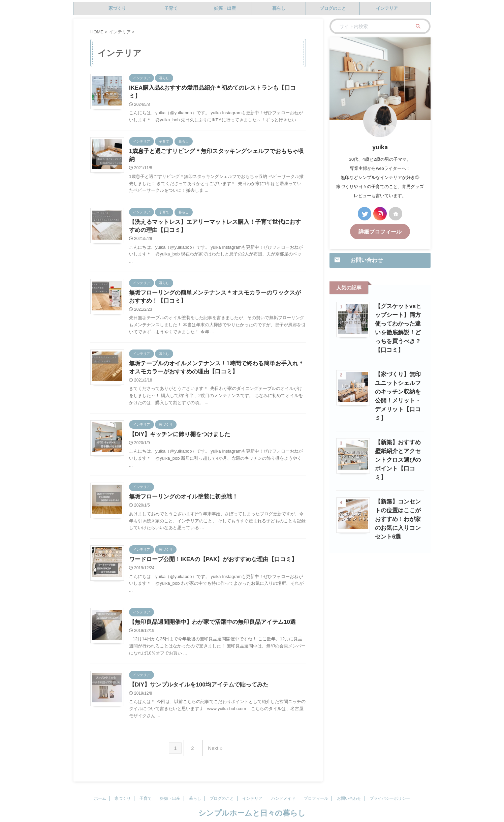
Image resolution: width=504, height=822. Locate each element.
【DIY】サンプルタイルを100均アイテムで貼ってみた (195, 677)
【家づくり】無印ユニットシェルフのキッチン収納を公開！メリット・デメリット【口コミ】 (398, 382)
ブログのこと (333, 8)
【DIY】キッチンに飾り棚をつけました (177, 424)
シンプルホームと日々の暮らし (252, 802)
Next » (213, 738)
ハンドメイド (283, 787)
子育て (171, 8)
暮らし (279, 8)
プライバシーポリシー (390, 787)
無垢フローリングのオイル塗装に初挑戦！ (180, 487)
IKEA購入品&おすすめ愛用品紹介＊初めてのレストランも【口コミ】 (213, 88)
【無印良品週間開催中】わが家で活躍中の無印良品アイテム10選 (208, 614)
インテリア (387, 8)
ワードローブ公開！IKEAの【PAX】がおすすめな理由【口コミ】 (208, 550)
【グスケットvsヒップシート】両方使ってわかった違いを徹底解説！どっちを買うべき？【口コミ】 (398, 323)
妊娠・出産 (225, 8)
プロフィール (316, 787)
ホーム (100, 787)
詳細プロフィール (380, 231)
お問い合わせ (349, 787)
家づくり (117, 8)
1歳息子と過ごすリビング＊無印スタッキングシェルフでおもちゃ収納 (214, 144)
